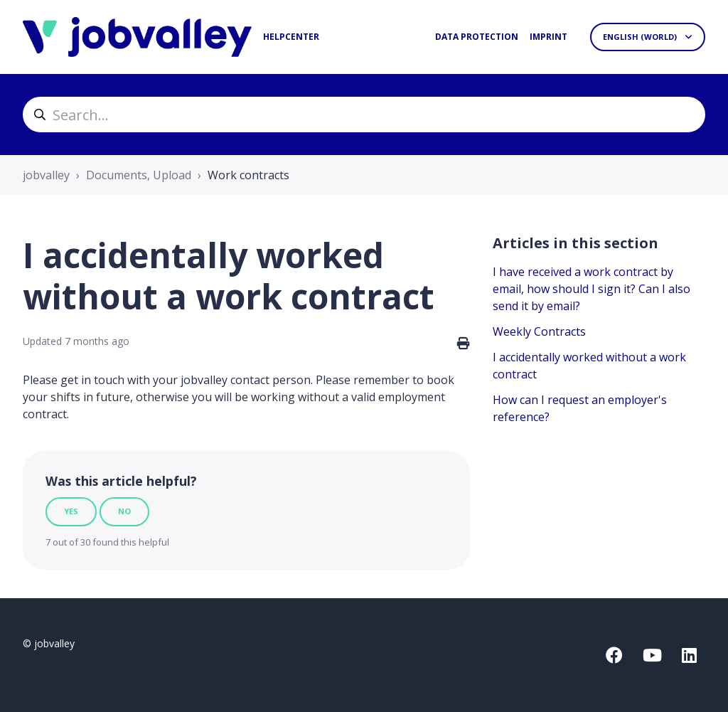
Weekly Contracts (539, 331)
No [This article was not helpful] (124, 511)
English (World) (641, 37)
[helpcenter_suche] (364, 115)
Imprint (548, 37)
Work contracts (248, 175)
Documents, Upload (139, 175)
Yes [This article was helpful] (71, 511)
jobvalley (46, 175)
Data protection (477, 37)
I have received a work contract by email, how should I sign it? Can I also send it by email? (591, 289)
